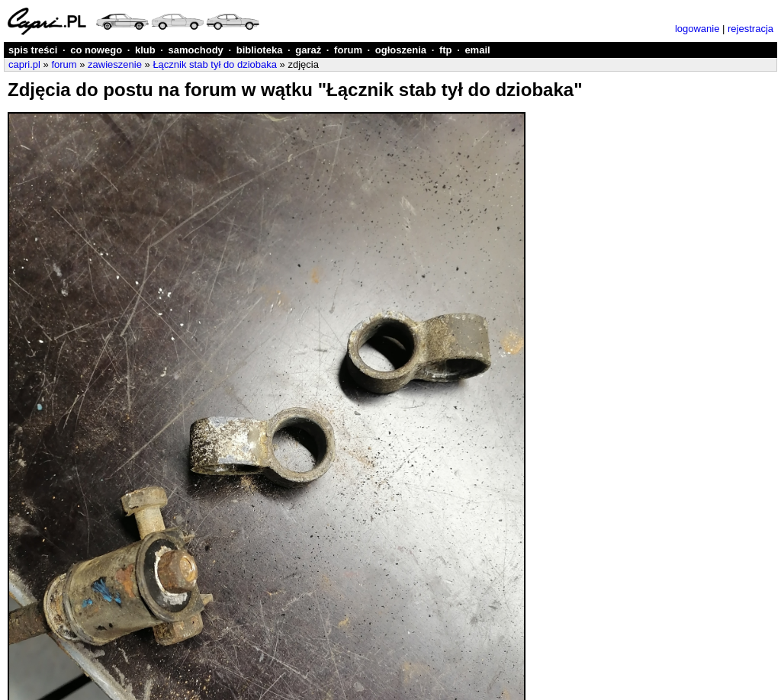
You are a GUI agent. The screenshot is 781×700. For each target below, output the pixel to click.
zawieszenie (115, 64)
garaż (308, 50)
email (477, 50)
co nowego (96, 50)
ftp (446, 50)
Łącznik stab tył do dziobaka (215, 64)
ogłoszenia (401, 50)
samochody (196, 50)
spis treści (33, 50)
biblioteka (260, 50)
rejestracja (750, 29)
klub (145, 50)
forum (348, 50)
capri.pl (24, 64)
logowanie (697, 29)
